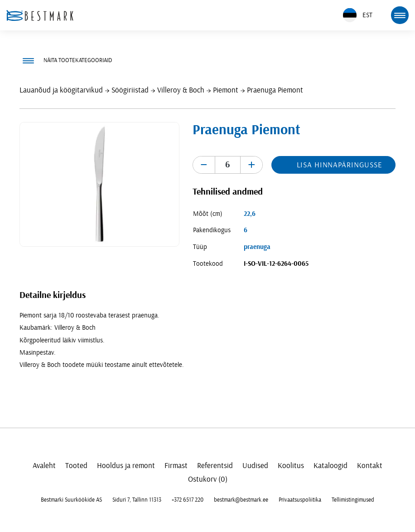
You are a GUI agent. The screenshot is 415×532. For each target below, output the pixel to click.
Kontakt (370, 466)
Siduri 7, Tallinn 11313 (137, 500)
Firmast (176, 466)
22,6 (250, 214)
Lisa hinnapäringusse (340, 165)
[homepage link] (40, 15)
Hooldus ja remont (126, 466)
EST (358, 15)
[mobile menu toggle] (400, 15)
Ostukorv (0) (208, 479)
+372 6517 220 (188, 500)
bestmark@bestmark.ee (241, 500)
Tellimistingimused (353, 500)
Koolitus (291, 466)
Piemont (226, 90)
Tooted (76, 466)
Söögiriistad (130, 90)
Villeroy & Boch (181, 90)
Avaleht (44, 466)
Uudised (255, 466)
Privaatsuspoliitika (300, 500)
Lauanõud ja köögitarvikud (61, 90)
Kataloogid (331, 466)
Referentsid (215, 466)
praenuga (257, 247)
